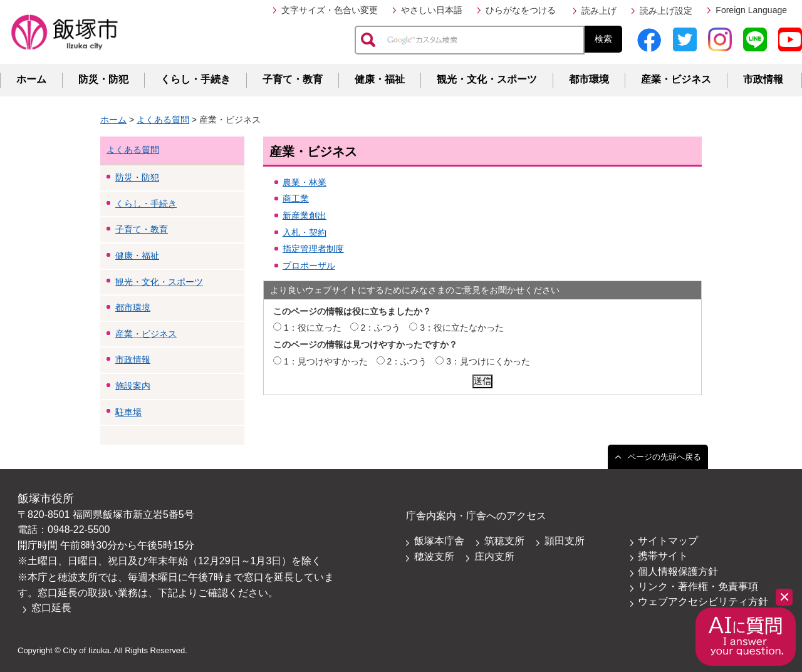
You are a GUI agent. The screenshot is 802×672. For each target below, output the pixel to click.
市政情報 (763, 79)
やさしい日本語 (432, 10)
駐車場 (128, 412)
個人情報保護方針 (678, 571)
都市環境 (589, 79)
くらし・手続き (195, 79)
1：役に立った (313, 328)
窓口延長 (51, 608)
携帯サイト (663, 556)
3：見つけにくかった (488, 361)
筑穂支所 (504, 541)
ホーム (31, 79)
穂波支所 (434, 556)
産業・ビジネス (676, 79)
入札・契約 (305, 232)
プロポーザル (309, 266)
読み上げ (599, 11)
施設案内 (133, 386)
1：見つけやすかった (326, 361)
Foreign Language (751, 10)
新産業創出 (305, 215)
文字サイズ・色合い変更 (330, 10)
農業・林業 (305, 182)
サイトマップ (668, 541)
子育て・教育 (293, 79)
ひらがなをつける (521, 10)
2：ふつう (381, 328)
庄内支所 (494, 556)
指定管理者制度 (313, 249)
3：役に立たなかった (462, 328)
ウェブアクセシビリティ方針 (703, 602)
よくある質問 (163, 120)
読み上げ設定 (666, 11)
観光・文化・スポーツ (487, 79)
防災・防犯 (103, 79)
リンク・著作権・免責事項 (698, 587)
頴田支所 (565, 541)
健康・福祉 (380, 79)
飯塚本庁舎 (439, 541)
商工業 (296, 199)
